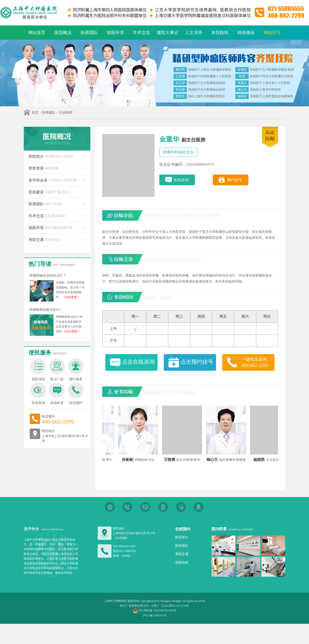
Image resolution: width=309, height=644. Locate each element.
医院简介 (51, 156)
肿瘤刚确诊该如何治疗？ (48, 276)
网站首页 (37, 33)
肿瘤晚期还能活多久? (45, 310)
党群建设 (49, 192)
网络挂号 (272, 33)
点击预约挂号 (197, 362)
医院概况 (63, 33)
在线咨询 (181, 180)
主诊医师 (66, 113)
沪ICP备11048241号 (154, 615)
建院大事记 (168, 33)
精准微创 (246, 33)
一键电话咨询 (258, 363)
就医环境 (115, 33)
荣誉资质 (43, 168)
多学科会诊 (53, 180)
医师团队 (89, 33)
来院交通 (44, 240)
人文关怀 (194, 33)
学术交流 (141, 33)
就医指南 (182, 563)
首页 (35, 113)
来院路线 (220, 33)
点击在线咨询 (138, 362)
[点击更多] (71, 297)
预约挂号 (235, 180)
